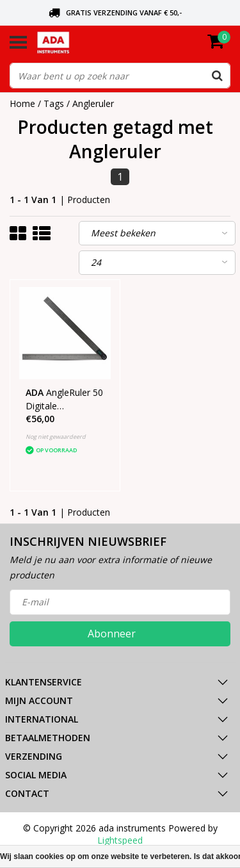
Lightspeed (120, 840)
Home (22, 103)
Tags (54, 103)
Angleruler (93, 103)
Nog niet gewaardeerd (56, 437)
